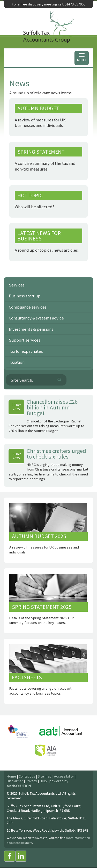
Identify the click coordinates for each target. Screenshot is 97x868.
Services (17, 285)
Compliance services (28, 307)
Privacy (31, 781)
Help (43, 781)
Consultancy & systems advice (36, 318)
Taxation (17, 362)
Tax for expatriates (26, 351)
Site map (45, 776)
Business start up (25, 296)
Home (11, 776)
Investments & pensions (31, 329)
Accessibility (64, 776)
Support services (25, 340)
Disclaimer (15, 781)
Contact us (27, 776)
